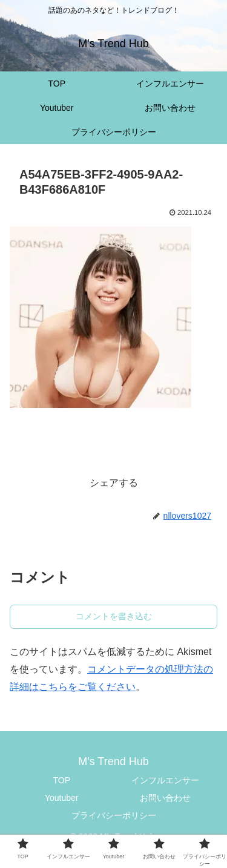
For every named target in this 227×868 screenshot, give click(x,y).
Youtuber (62, 798)
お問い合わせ (165, 798)
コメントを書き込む (114, 616)
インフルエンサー (165, 780)
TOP (61, 780)
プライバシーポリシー (114, 815)
